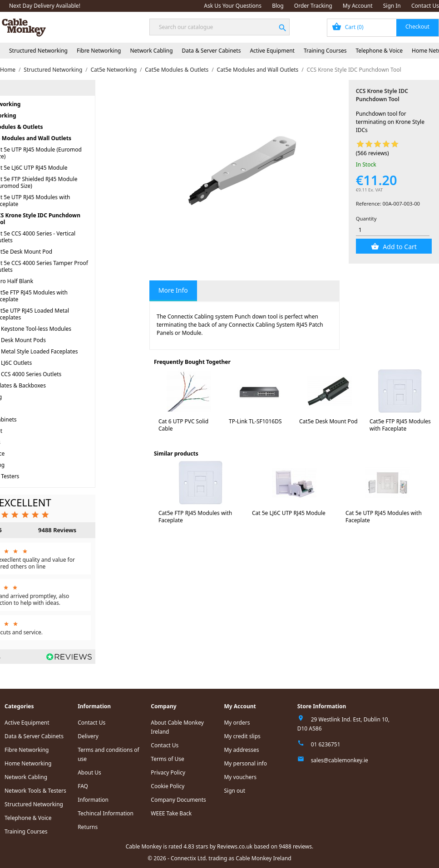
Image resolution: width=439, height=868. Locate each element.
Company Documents (178, 800)
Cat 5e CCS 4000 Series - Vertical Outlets (80, 237)
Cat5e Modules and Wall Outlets (73, 138)
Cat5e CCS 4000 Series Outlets (68, 374)
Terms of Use (167, 759)
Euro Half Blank (59, 281)
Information (93, 800)
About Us (89, 772)
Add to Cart (399, 247)
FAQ (83, 786)
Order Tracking (313, 6)
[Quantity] (393, 230)
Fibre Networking (99, 51)
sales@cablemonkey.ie (340, 760)
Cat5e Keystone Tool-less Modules (73, 329)
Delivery (88, 736)
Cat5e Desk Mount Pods (60, 340)
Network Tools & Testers (34, 476)
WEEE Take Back (171, 813)
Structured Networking (38, 51)
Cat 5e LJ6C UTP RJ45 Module (76, 168)
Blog (278, 6)
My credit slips (242, 736)
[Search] (219, 27)
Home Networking (26, 465)
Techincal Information (106, 813)
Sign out (234, 791)
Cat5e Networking (37, 115)
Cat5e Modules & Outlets (54, 127)
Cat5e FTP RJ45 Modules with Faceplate (76, 296)
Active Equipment (272, 51)
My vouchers (240, 777)
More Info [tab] (173, 290)
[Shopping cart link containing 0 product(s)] (383, 28)
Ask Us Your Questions (233, 6)
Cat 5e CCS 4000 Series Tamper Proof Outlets (86, 266)
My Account (358, 6)
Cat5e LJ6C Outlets (54, 363)
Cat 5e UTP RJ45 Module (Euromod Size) (83, 153)
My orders (237, 723)
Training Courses (325, 51)
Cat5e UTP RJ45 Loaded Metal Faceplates (77, 314)
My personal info (245, 763)
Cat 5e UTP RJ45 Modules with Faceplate (77, 201)
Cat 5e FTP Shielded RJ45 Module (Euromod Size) (81, 182)
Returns (88, 827)
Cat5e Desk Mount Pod (68, 252)
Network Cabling (151, 51)
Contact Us (425, 6)
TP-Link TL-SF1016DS (255, 421)
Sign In (392, 6)
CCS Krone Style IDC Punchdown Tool (82, 219)
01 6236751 (326, 744)
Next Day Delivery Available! (45, 6)
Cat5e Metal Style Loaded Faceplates (76, 351)
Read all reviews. (25, 656)
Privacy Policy (168, 772)
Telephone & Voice (379, 51)
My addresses (241, 750)
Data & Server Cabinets (212, 51)
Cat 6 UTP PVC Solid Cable (183, 425)
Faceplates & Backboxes (60, 385)
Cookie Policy (168, 786)
